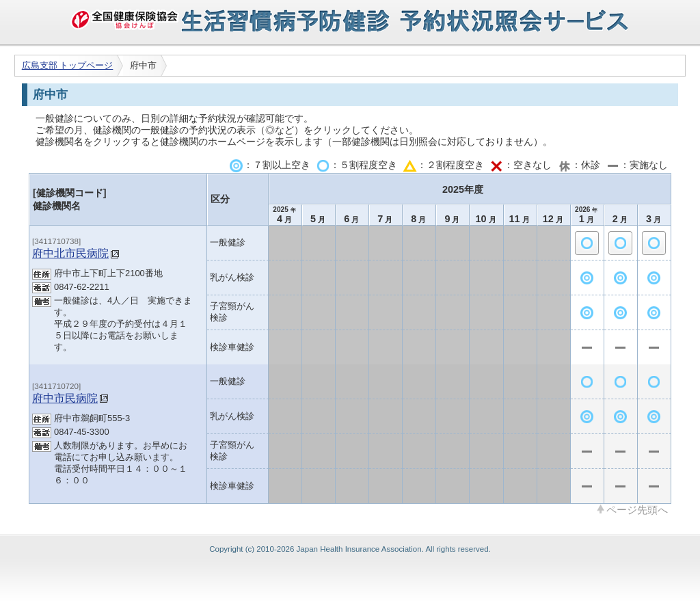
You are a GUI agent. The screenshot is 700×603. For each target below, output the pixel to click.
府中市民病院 (65, 398)
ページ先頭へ (637, 509)
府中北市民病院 (70, 253)
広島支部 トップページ (68, 65)
